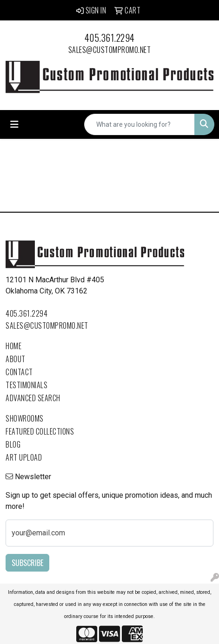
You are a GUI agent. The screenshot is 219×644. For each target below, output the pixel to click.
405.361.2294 (110, 38)
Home (13, 346)
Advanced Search (33, 398)
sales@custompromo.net (110, 50)
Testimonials (27, 385)
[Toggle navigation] (14, 124)
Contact (19, 372)
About (16, 359)
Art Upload (24, 457)
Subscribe (27, 563)
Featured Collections (40, 431)
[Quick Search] (139, 124)
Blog (13, 444)
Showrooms (25, 418)
